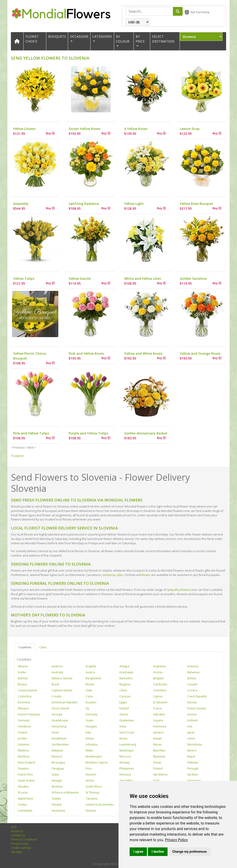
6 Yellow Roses (136, 129)
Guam (90, 720)
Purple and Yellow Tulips (88, 433)
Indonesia (160, 726)
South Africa (94, 786)
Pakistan (193, 762)
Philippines (127, 768)
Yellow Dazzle (80, 279)
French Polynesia (29, 714)
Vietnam (91, 811)
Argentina (160, 666)
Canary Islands (27, 690)
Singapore (194, 780)
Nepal (191, 756)
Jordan (22, 738)
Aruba (22, 672)
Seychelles (126, 780)
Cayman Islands (62, 690)
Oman (157, 762)
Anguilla (91, 666)
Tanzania (92, 799)
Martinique (126, 750)
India (123, 726)
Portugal (193, 768)
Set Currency (200, 12)
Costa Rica (25, 696)
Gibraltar (159, 714)
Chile (89, 690)
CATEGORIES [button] (102, 36)
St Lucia (23, 793)
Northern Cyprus (97, 762)
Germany (92, 714)
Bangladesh (93, 678)
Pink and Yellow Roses (86, 353)
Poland (158, 768)
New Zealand (27, 762)
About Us (17, 831)
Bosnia (22, 684)
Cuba (89, 696)
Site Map (16, 852)
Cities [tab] (43, 647)
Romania (125, 774)
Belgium (159, 678)
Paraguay (58, 768)
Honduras (24, 726)
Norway (125, 762)
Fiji (87, 708)
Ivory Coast (127, 732)
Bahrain (23, 678)
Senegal (57, 780)
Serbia (90, 780)
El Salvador (160, 702)
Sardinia (193, 774)
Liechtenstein (60, 744)
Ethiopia (23, 708)
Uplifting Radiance (84, 204)
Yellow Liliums (24, 129)
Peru (89, 768)
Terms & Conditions (24, 839)
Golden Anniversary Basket (146, 433)
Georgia (57, 714)
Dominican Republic (65, 702)
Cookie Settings (21, 848)
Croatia (56, 696)
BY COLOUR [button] (123, 39)
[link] (176, 840)
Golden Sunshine (193, 279)
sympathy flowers (179, 590)
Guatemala (127, 720)
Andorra (57, 666)
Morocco (125, 756)
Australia (57, 672)
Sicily (156, 780)
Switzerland (25, 799)
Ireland (22, 732)
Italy (88, 732)
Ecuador (91, 702)
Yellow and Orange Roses (200, 353)
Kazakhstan (59, 738)
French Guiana (197, 708)
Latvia (191, 738)
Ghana (124, 714)
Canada (192, 684)
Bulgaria (125, 684)
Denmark (24, 702)
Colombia (160, 690)
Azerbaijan (126, 672)
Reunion (91, 774)
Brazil (55, 684)
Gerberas (109, 575)
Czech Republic (197, 696)
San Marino (161, 774)
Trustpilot (17, 456)
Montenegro (94, 756)
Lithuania (92, 744)
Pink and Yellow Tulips (31, 433)
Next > (32, 448)
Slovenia (57, 786)
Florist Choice (32, 39)
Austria (90, 672)
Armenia (193, 666)
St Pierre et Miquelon (65, 793)
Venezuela (58, 811)
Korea (123, 738)
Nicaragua (58, 762)
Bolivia (192, 678)
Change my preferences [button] (189, 852)
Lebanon (24, 744)
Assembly (21, 204)
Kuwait (157, 738)
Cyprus (158, 696)
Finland (124, 708)
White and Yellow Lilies (143, 279)
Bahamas (193, 672)
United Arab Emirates (100, 805)
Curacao (125, 696)
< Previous (18, 448)
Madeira (23, 750)
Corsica (192, 690)
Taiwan (56, 799)
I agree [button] (138, 852)
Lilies (120, 575)
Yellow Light (134, 204)
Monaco (57, 756)
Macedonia (195, 744)
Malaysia (57, 750)
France (158, 708)
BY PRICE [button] (140, 39)
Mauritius (159, 750)
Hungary (91, 726)
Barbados (126, 678)
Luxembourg (128, 744)
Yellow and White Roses (143, 353)
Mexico (192, 750)
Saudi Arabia (26, 780)
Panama (23, 768)
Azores (158, 672)
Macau (157, 744)
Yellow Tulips (24, 279)
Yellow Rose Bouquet (197, 204)
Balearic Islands (62, 678)
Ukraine (57, 805)
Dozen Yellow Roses (84, 129)
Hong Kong (59, 726)
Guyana (158, 720)
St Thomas (92, 793)
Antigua (124, 666)
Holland (192, 720)
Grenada (24, 720)
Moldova (24, 756)
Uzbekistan (25, 811)
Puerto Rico (25, 774)
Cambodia (160, 684)
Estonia (192, 702)
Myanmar (159, 756)
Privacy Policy (176, 840)
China (123, 690)
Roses (146, 575)
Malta (89, 750)
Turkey (22, 805)
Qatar (55, 774)
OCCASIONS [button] (79, 36)
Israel (55, 732)
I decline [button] (158, 852)
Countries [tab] (25, 647)
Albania (23, 666)
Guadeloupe (60, 720)
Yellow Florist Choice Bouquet (30, 356)
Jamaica (158, 732)
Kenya (90, 738)
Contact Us (18, 835)
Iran (190, 726)
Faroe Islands (60, 708)
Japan (191, 732)
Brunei (90, 684)
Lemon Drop (190, 129)
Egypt (123, 702)
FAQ (14, 827)
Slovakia (23, 786)
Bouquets (57, 36)
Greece (192, 714)
